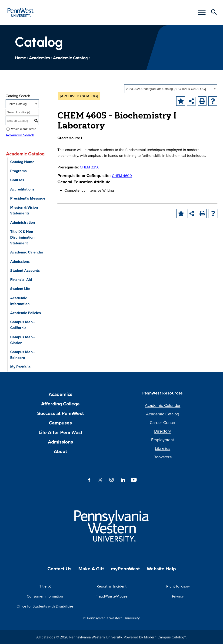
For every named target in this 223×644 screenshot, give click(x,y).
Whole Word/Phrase (24, 129)
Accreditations (22, 189)
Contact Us (59, 569)
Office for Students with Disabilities (45, 606)
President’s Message (28, 198)
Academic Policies (26, 313)
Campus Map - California (22, 325)
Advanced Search (20, 135)
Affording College (60, 404)
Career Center (163, 422)
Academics (40, 58)
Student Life (20, 289)
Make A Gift (91, 569)
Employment (163, 440)
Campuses (60, 423)
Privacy (178, 596)
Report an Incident (111, 586)
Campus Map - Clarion (22, 340)
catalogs (48, 637)
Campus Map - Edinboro (22, 355)
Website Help (161, 569)
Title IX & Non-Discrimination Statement (22, 237)
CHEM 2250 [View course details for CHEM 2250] (90, 167)
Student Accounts (25, 271)
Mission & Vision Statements (24, 210)
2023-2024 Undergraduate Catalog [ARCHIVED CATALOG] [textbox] (166, 89)
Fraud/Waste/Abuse (111, 596)
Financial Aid (21, 280)
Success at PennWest (60, 413)
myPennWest (125, 569)
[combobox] (171, 89)
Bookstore (163, 457)
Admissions (20, 261)
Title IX (45, 586)
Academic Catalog (70, 58)
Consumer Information (45, 596)
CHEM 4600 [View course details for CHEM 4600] (122, 176)
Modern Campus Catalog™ (165, 637)
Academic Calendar (27, 252)
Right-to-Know (178, 586)
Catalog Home (22, 162)
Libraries (163, 448)
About (60, 451)
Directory (163, 431)
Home (20, 58)
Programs (18, 171)
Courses (17, 180)
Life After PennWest (60, 432)
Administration (23, 222)
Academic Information (20, 301)
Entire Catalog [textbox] (17, 104)
